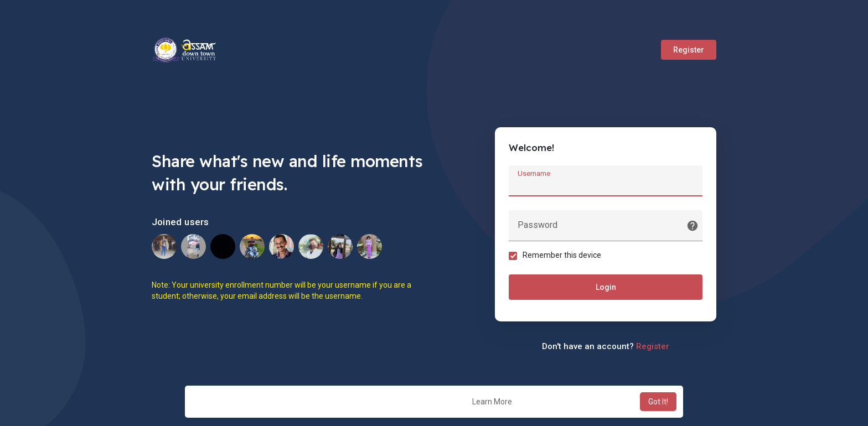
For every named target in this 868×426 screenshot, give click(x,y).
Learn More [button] (492, 402)
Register (689, 50)
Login (606, 287)
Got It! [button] (658, 402)
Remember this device (562, 255)
